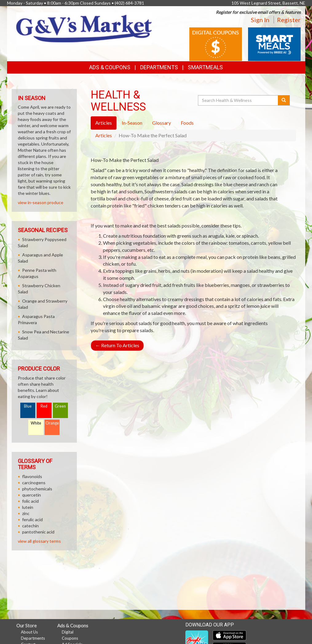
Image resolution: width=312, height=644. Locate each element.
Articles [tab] (104, 123)
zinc (26, 513)
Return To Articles (117, 345)
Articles (104, 135)
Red (44, 406)
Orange (52, 423)
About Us (29, 632)
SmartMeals (205, 67)
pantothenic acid (38, 532)
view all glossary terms (39, 541)
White (36, 423)
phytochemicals (37, 489)
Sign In (260, 20)
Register (289, 20)
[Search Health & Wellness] (239, 100)
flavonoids (32, 476)
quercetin (32, 495)
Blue (28, 406)
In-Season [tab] (132, 123)
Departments (33, 638)
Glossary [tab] (162, 123)
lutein (28, 507)
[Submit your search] (284, 100)
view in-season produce (41, 202)
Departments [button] (159, 67)
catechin (30, 526)
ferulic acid (32, 519)
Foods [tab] (187, 123)
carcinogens (34, 483)
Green (60, 406)
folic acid (30, 501)
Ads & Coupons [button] (110, 67)
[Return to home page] (84, 28)
